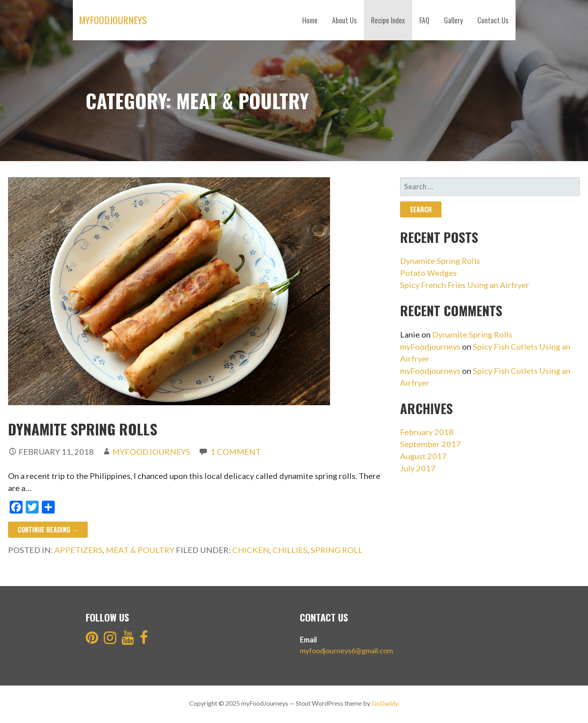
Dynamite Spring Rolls (83, 429)
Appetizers (78, 550)
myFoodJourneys (113, 20)
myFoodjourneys (430, 346)
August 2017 (423, 456)
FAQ (424, 20)
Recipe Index (388, 20)
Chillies (290, 550)
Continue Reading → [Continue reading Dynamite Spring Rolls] (48, 530)
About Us (344, 20)
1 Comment (236, 452)
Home (310, 20)
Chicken (251, 550)
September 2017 (430, 444)
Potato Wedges (428, 273)
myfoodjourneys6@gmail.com (346, 650)
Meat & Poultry (140, 550)
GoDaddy (385, 703)
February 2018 (427, 432)
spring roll (337, 550)
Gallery (453, 20)
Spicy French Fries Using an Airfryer (465, 285)
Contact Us (493, 20)
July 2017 (418, 468)
